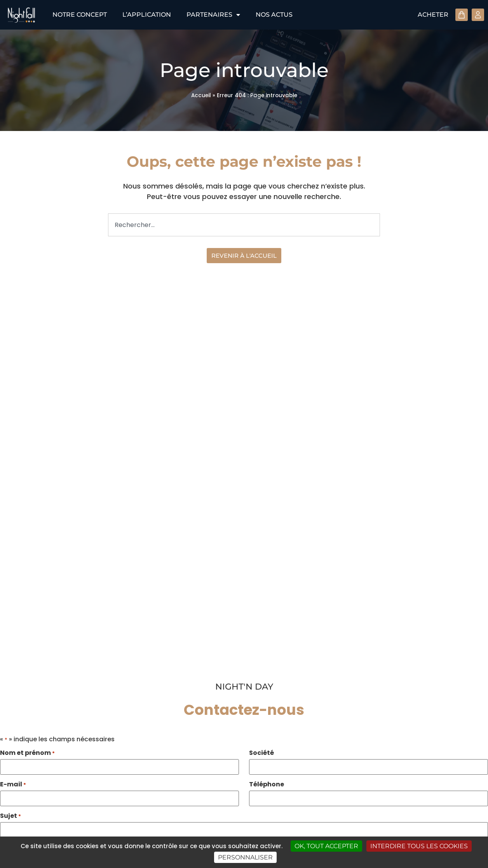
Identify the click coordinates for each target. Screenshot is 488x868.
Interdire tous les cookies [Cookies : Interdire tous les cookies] (419, 846)
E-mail (13, 784)
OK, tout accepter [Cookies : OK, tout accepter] (326, 846)
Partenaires (213, 15)
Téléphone (267, 784)
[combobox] (244, 225)
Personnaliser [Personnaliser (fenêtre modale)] (245, 857)
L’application (147, 15)
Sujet (10, 816)
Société (261, 753)
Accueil (201, 95)
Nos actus (274, 15)
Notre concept (80, 15)
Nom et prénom (27, 753)
